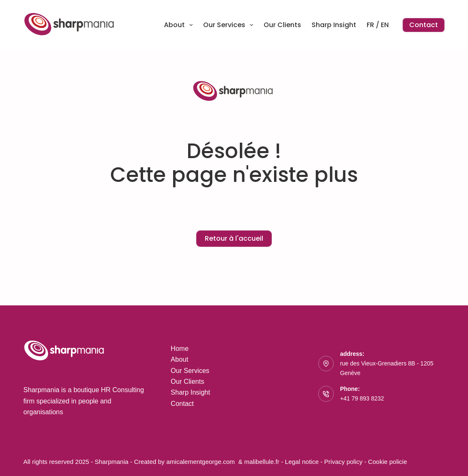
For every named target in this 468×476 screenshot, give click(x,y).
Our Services (230, 25)
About (180, 25)
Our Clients (282, 25)
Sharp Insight (334, 25)
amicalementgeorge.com (201, 462)
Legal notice (302, 462)
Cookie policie (387, 462)
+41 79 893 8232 (362, 398)
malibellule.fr (263, 462)
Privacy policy (344, 462)
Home (180, 349)
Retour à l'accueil (234, 238)
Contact (424, 25)
